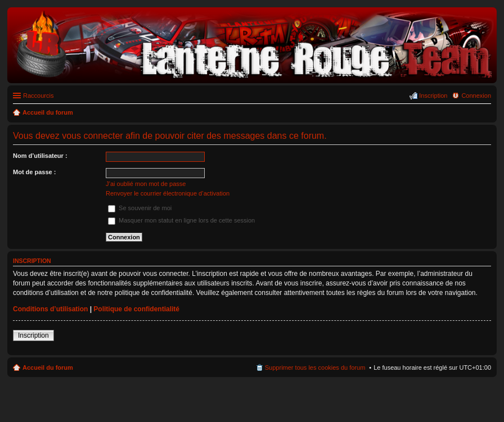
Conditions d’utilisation (50, 309)
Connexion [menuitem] (476, 96)
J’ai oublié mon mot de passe (146, 184)
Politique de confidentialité (136, 309)
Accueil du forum (48, 367)
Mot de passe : (34, 172)
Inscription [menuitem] (433, 96)
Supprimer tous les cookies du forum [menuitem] (315, 367)
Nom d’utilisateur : (40, 156)
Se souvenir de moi (140, 208)
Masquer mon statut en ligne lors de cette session (181, 220)
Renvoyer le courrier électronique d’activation (168, 193)
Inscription (33, 335)
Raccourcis (38, 96)
